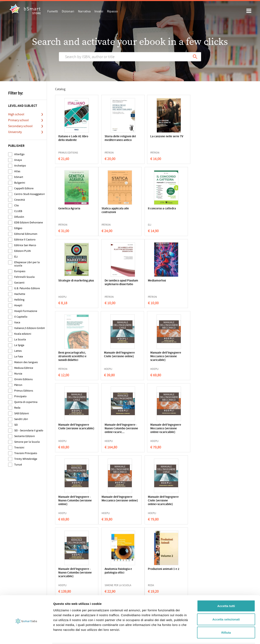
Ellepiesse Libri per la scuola (27, 264)
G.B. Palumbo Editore (27, 288)
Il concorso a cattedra (112, 209)
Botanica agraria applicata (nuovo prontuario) (109, 501)
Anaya (18, 160)
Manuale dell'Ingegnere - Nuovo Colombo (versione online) (192, 358)
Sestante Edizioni (24, 436)
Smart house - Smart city (151, 499)
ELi (16, 257)
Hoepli (18, 305)
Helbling (19, 300)
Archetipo (20, 166)
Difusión (19, 217)
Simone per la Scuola (27, 442)
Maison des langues (26, 362)
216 (169, 534)
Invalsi (99, 11)
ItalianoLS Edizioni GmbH (29, 328)
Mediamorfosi (67, 281)
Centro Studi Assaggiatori (29, 194)
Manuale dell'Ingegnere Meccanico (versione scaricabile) (190, 286)
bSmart (19, 177)
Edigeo (18, 228)
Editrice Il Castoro (25, 240)
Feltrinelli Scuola (24, 277)
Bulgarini (20, 183)
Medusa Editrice (24, 368)
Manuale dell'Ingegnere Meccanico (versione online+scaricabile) (151, 358)
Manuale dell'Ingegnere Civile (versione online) (151, 284)
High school (16, 114)
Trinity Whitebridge (26, 459)
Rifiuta (226, 617)
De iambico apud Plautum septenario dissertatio (190, 212)
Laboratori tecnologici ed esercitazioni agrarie (191, 501)
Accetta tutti (226, 591)
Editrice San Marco (25, 245)
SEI (16, 425)
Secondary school (20, 126)
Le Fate (19, 357)
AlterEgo (19, 154)
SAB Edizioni (22, 413)
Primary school (18, 120)
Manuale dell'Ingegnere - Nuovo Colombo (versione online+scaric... (113, 358)
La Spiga (19, 345)
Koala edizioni (23, 334)
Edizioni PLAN (22, 251)
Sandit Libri (21, 419)
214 (146, 534)
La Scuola (20, 339)
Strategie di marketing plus (152, 211)
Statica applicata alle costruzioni (72, 211)
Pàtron (18, 385)
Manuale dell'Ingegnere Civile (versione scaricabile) (72, 357)
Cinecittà (19, 200)
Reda (17, 408)
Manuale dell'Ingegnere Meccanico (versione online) (72, 430)
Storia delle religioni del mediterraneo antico (111, 140)
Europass (20, 271)
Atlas (17, 171)
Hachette (20, 294)
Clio (17, 205)
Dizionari (68, 11)
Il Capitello (21, 317)
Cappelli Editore (24, 188)
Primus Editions (24, 391)
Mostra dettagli (214, 636)
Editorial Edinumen (26, 234)
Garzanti (19, 283)
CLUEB (18, 211)
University (15, 132)
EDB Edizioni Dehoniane (29, 222)
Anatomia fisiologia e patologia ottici (191, 427)
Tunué (18, 465)
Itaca (17, 322)
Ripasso (112, 11)
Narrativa (84, 11)
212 (123, 534)
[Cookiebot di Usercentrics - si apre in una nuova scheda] (26, 636)
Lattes (18, 351)
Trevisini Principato (26, 453)
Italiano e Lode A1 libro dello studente (73, 138)
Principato (20, 396)
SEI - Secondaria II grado (29, 430)
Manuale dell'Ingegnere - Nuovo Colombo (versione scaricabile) (152, 430)
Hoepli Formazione (26, 311)
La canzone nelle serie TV (152, 138)
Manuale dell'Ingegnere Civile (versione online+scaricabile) (111, 430)
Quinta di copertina (26, 402)
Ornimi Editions (23, 379)
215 (157, 534)
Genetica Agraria (188, 137)
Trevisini (19, 448)
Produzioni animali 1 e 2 (73, 499)
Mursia (18, 374)
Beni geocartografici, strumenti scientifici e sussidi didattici (112, 284)
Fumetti (53, 11)
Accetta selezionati (226, 604)
